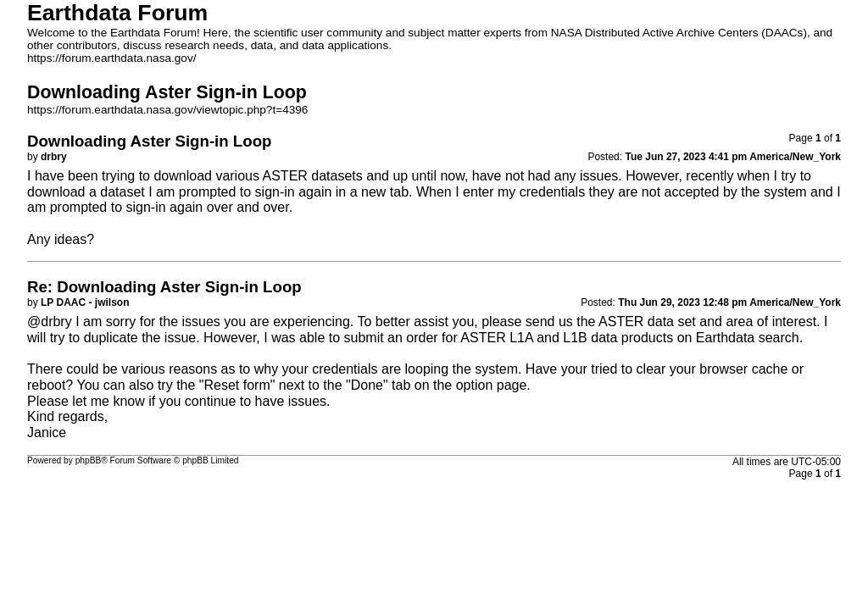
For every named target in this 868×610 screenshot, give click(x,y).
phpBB (89, 460)
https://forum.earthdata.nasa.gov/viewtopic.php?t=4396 (167, 110)
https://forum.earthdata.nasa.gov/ (112, 58)
